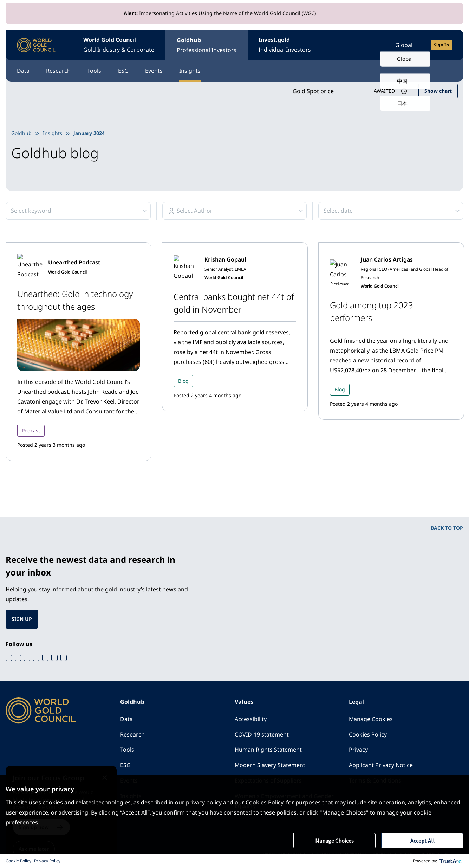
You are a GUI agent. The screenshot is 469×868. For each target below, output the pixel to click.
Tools (95, 71)
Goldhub (207, 46)
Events (155, 71)
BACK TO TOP (447, 528)
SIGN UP (22, 619)
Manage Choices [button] (334, 841)
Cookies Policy (368, 735)
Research (59, 71)
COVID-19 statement (262, 735)
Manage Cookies (371, 719)
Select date (338, 211)
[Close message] (111, 773)
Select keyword (31, 211)
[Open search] (369, 45)
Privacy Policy (47, 861)
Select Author (195, 211)
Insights (191, 71)
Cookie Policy (18, 861)
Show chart (438, 91)
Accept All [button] (422, 841)
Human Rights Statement (268, 750)
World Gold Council (119, 46)
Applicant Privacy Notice (381, 766)
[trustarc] (451, 861)
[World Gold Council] (36, 45)
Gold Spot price (313, 91)
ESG (124, 71)
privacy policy (204, 803)
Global (404, 45)
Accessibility (251, 719)
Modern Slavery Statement (270, 766)
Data (23, 71)
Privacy (358, 750)
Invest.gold (285, 46)
